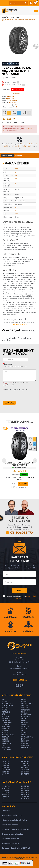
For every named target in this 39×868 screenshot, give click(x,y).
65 (16, 172)
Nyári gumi (15, 17)
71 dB (17, 214)
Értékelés (8, 364)
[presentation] (19, 395)
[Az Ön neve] (15, 360)
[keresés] (16, 3)
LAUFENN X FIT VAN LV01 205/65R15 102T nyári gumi (19, 464)
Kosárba (23, 484)
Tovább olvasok (19, 325)
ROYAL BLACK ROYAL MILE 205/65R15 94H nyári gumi (19, 20)
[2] (13, 367)
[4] (18, 367)
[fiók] (31, 3)
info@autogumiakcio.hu (20, 668)
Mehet (19, 590)
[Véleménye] (19, 375)
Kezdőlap (5, 17)
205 (17, 169)
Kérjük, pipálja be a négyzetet (16, 390)
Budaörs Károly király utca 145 (21, 146)
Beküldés (9, 403)
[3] (16, 367)
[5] (21, 367)
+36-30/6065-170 (21, 533)
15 (16, 175)
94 (16, 105)
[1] (10, 367)
